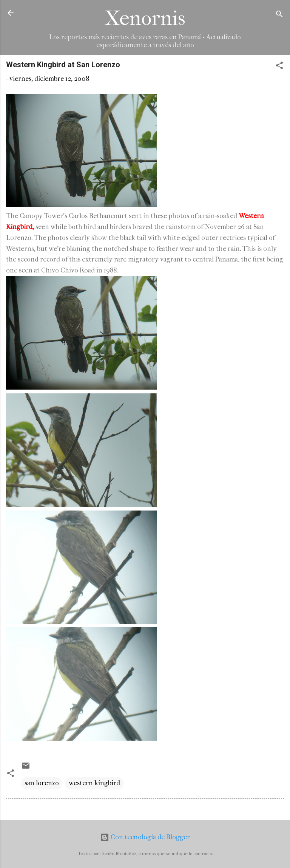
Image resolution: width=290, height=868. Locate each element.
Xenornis (145, 18)
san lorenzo (42, 783)
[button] (279, 67)
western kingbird (94, 783)
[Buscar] (279, 15)
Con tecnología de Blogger (145, 837)
